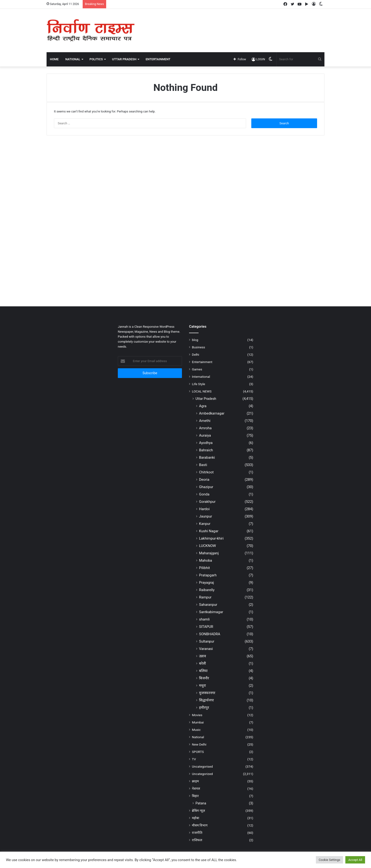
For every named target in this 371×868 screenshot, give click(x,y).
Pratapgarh (208, 575)
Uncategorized (202, 774)
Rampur (205, 597)
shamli (204, 619)
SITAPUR (206, 627)
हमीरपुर (204, 708)
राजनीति (197, 833)
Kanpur (205, 524)
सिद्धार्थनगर (206, 700)
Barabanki (207, 457)
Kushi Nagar (209, 531)
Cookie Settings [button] (330, 860)
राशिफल (197, 840)
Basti (203, 465)
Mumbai (198, 722)
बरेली (202, 663)
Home (54, 59)
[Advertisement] (233, 24)
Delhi (195, 355)
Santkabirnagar (211, 612)
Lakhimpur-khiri (211, 538)
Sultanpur (207, 641)
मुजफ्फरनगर (207, 693)
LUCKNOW (207, 546)
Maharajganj (209, 553)
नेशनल (196, 789)
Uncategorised (202, 766)
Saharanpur (208, 605)
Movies (197, 715)
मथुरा (202, 686)
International (201, 377)
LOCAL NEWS (202, 391)
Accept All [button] (355, 860)
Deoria (204, 480)
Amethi (205, 421)
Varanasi (206, 649)
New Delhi (199, 744)
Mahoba (206, 560)
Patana (201, 803)
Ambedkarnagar (212, 413)
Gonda (204, 494)
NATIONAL (73, 59)
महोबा (196, 818)
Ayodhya (206, 443)
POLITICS (96, 59)
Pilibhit (205, 568)
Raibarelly (207, 590)
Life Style (198, 384)
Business (198, 347)
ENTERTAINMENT (158, 59)
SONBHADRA (210, 634)
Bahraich (206, 450)
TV (194, 759)
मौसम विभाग (200, 825)
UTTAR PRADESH (124, 59)
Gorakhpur (207, 502)
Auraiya (205, 435)
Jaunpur (206, 516)
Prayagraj (207, 583)
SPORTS (198, 752)
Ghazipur (206, 487)
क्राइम (195, 781)
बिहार (195, 796)
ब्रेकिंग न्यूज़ (198, 811)
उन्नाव (202, 656)
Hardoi (204, 509)
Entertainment (202, 362)
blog (195, 340)
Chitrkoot (206, 472)
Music (196, 730)
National (198, 737)
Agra (203, 406)
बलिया (203, 671)
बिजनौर (204, 678)
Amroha (205, 428)
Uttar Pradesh (206, 399)
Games (197, 369)
